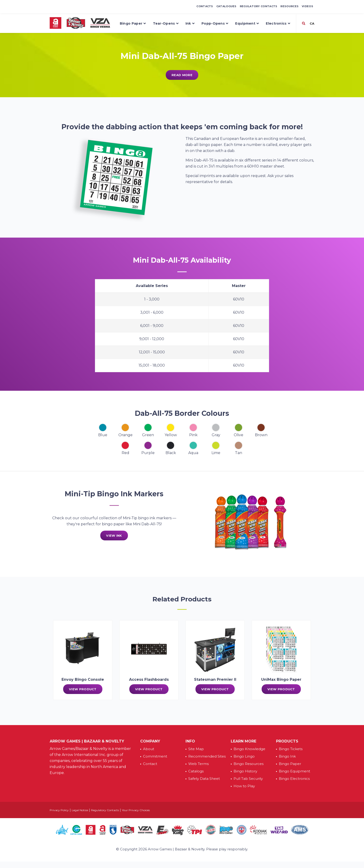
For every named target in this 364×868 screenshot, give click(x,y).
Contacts (205, 6)
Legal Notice (80, 810)
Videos (307, 6)
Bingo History (245, 771)
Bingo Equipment (294, 771)
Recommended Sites (207, 756)
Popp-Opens (215, 24)
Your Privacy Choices (136, 810)
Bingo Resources (249, 764)
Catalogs (196, 771)
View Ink (114, 536)
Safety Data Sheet (204, 779)
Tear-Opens (166, 24)
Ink (190, 24)
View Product (83, 689)
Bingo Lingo (244, 756)
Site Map (196, 749)
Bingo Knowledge (249, 749)
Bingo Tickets (291, 749)
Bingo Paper (133, 24)
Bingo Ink (287, 756)
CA (312, 23)
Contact (150, 764)
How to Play (244, 786)
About (149, 749)
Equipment (247, 24)
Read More (182, 75)
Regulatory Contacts (259, 6)
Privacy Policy (59, 810)
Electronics (278, 24)
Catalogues (226, 6)
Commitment (155, 756)
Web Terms (198, 764)
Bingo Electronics (294, 779)
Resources (289, 6)
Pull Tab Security (248, 779)
